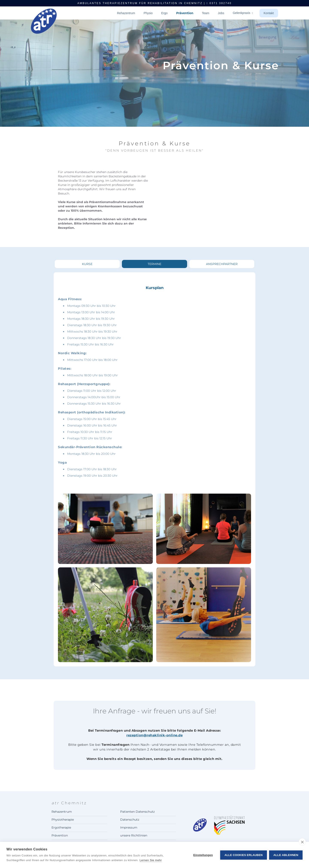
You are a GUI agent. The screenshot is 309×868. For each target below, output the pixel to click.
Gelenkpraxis (243, 13)
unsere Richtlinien (134, 835)
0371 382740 (219, 3)
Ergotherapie (61, 827)
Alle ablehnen (286, 855)
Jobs (221, 13)
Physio (148, 13)
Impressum (129, 827)
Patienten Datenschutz (137, 812)
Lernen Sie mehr (151, 860)
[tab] (87, 264)
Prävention (185, 13)
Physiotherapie (63, 820)
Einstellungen (203, 855)
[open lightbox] (105, 529)
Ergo (164, 13)
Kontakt (269, 13)
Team (206, 13)
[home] (44, 29)
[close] (302, 842)
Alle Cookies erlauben (244, 855)
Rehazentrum (126, 13)
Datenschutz (130, 820)
